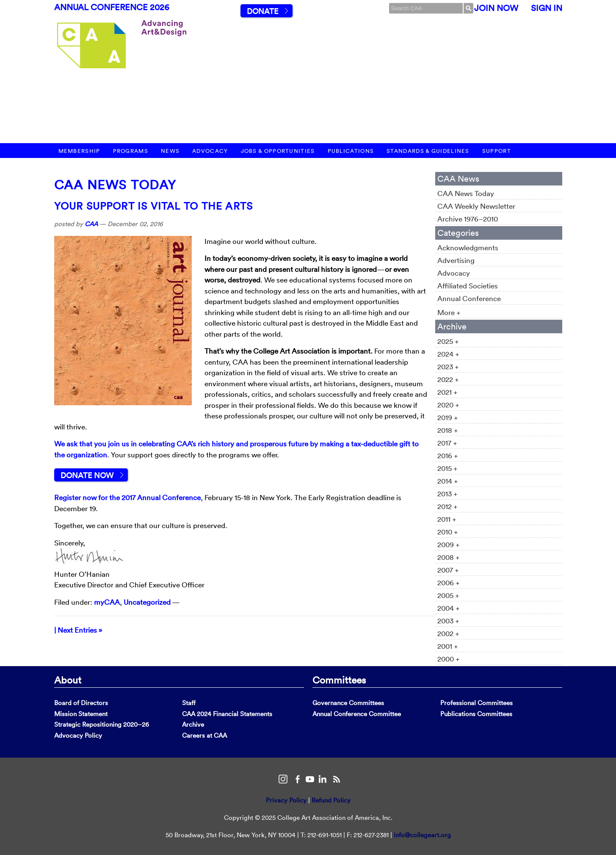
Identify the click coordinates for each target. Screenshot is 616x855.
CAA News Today (115, 185)
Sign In (547, 8)
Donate (262, 11)
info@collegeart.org (422, 835)
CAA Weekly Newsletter (476, 206)
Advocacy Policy (78, 735)
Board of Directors (81, 703)
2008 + (449, 557)
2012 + (447, 506)
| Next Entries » (78, 630)
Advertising (456, 260)
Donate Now (87, 475)
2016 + (448, 455)
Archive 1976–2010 (468, 219)
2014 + (448, 481)
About (68, 680)
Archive (193, 724)
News (170, 151)
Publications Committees (476, 714)
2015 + (447, 468)
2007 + (448, 570)
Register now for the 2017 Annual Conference (127, 497)
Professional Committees (477, 703)
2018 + (448, 430)
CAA (91, 224)
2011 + (447, 519)
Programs (131, 151)
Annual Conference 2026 (112, 7)
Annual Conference (469, 298)
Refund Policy (331, 800)
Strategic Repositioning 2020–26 (102, 724)
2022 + (448, 379)
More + (449, 312)
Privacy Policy (286, 800)
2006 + (449, 582)
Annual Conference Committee (357, 714)
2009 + (449, 544)
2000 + (449, 659)
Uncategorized (147, 602)
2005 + (448, 595)
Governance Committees (348, 703)
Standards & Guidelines (428, 151)
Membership (79, 151)
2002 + (448, 633)
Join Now (496, 8)
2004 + (449, 608)
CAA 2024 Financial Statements (227, 714)
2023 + (448, 367)
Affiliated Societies (468, 286)
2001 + (448, 646)
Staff (189, 703)
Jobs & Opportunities (278, 151)
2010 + (448, 532)
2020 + (448, 405)
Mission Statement (81, 714)
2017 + (447, 443)
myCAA (107, 602)
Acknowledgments (468, 248)
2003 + (448, 621)
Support (497, 151)
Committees (339, 680)
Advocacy (210, 151)
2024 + (448, 354)
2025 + (448, 341)
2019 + (448, 417)
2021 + (447, 392)
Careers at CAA (204, 735)
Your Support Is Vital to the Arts (154, 206)
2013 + (447, 494)
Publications (351, 151)
